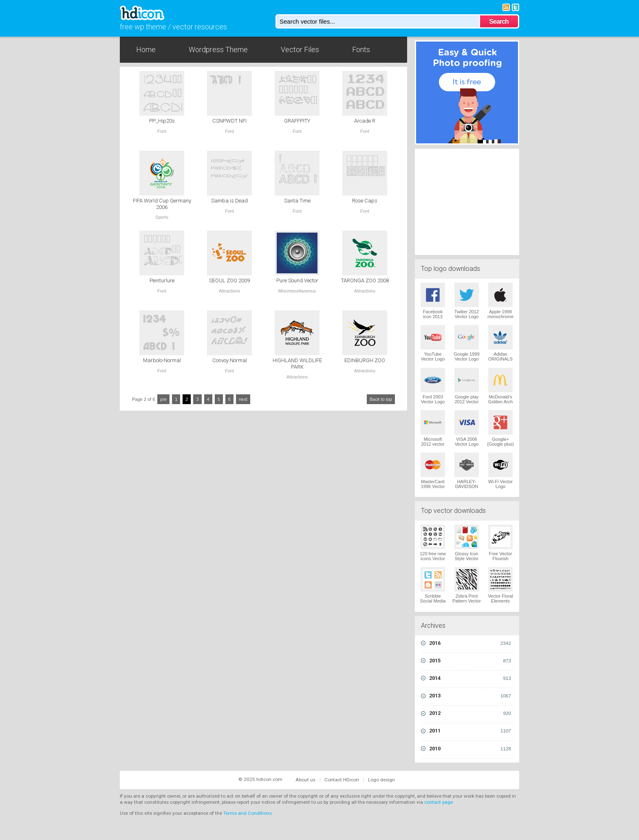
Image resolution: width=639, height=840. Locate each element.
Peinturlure (162, 280)
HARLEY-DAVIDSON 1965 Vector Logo (467, 489)
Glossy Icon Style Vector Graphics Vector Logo (467, 561)
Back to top (381, 399)
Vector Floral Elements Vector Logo (500, 601)
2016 (470, 643)
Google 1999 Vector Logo (467, 356)
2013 (470, 696)
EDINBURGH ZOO (365, 360)
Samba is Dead (229, 201)
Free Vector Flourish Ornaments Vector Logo (501, 561)
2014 (470, 678)
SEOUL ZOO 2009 (229, 280)
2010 (470, 749)
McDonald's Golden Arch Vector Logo (501, 402)
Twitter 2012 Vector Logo (467, 314)
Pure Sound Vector (297, 280)
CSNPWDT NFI (229, 121)
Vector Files (300, 49)
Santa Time (297, 201)
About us (305, 780)
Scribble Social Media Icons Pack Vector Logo (433, 603)
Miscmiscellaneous (297, 291)
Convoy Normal (230, 360)
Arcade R (365, 121)
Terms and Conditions (248, 813)
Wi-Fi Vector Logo (500, 484)
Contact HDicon (342, 780)
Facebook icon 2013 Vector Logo (433, 317)
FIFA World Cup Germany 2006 (162, 204)
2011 (470, 731)
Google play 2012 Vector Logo (467, 402)
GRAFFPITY (297, 121)
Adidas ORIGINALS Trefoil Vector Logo (500, 361)
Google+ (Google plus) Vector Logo (500, 444)
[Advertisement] (467, 201)
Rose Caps (365, 201)
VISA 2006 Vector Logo (467, 442)
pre (163, 399)
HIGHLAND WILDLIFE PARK (297, 364)
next (243, 399)
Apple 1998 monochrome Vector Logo (500, 317)
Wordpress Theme (218, 49)
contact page (438, 802)
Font (162, 131)
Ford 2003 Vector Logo (433, 399)
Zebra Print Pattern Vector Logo (467, 601)
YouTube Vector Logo (433, 356)
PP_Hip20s (162, 121)
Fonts (361, 49)
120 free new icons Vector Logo (433, 559)
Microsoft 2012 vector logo (433, 444)
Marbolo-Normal (162, 360)
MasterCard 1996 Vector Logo (433, 486)
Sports (162, 217)
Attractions (229, 291)
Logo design (381, 780)
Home (146, 49)
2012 (470, 713)
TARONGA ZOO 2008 (365, 280)
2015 (470, 661)
